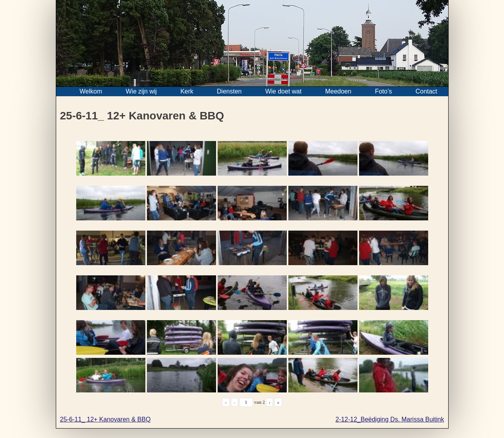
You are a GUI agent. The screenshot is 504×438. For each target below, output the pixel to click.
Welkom (91, 91)
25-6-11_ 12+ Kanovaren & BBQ (105, 419)
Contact (426, 91)
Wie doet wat (283, 91)
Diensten (229, 91)
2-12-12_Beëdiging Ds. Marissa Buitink (390, 419)
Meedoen (338, 91)
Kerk (187, 91)
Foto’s (383, 91)
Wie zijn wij (141, 91)
